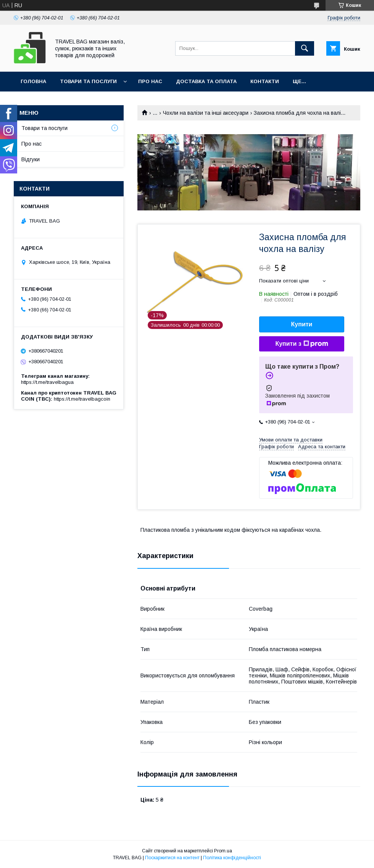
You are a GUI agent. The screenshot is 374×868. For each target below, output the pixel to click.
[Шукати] (305, 48)
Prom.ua (223, 851)
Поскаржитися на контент (172, 858)
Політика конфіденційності (232, 858)
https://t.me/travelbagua (47, 382)
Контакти (265, 81)
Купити (302, 324)
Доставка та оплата (206, 81)
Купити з (301, 344)
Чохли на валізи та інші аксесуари (206, 113)
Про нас (150, 81)
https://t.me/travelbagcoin (82, 399)
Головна (33, 81)
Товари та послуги (88, 81)
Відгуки (31, 159)
